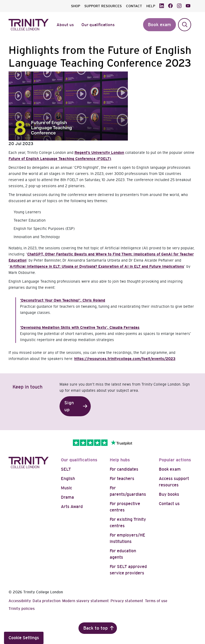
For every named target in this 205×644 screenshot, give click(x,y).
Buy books (169, 494)
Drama (67, 497)
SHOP (76, 6)
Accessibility (20, 601)
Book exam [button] (159, 25)
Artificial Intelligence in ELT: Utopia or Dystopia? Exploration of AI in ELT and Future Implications (97, 266)
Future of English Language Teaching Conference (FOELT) (60, 159)
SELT (66, 469)
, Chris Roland (63, 300)
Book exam (170, 469)
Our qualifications (79, 460)
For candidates (124, 469)
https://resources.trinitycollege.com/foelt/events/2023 (125, 359)
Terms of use (156, 601)
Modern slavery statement (86, 601)
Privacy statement (127, 601)
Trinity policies (22, 609)
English (68, 479)
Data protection (47, 601)
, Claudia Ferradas (80, 327)
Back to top (96, 628)
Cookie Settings (24, 638)
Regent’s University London (99, 153)
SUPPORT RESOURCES (103, 6)
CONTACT (134, 6)
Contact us (169, 504)
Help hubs (120, 460)
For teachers (122, 479)
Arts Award (72, 507)
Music (66, 488)
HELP (151, 6)
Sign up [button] (69, 406)
